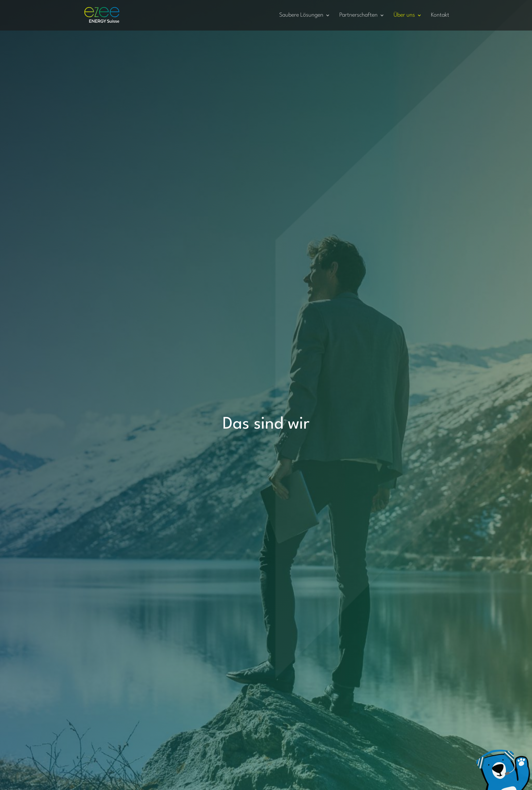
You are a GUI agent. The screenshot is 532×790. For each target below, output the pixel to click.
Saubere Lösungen (301, 15)
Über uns (404, 15)
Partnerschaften (358, 15)
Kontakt (440, 15)
